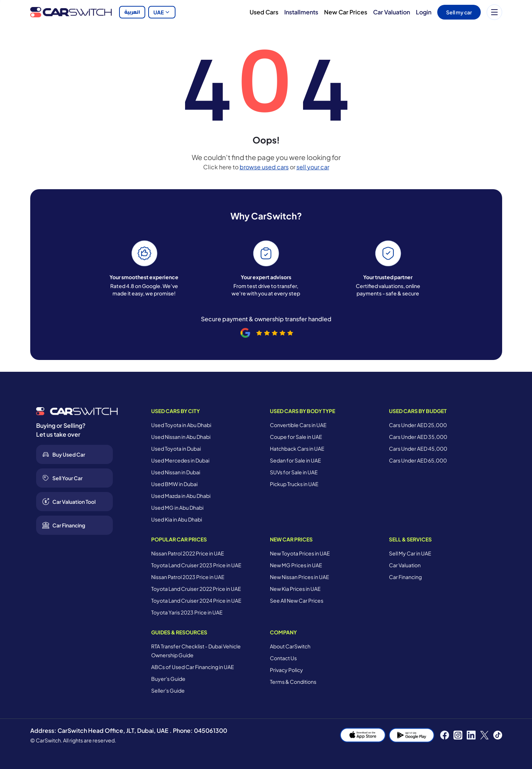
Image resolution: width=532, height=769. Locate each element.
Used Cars (264, 12)
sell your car (313, 167)
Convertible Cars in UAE (298, 425)
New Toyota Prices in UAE (300, 553)
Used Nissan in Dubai (176, 472)
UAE (162, 12)
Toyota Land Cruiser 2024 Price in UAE (196, 600)
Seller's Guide (168, 690)
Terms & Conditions (293, 682)
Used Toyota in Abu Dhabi (181, 425)
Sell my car (459, 12)
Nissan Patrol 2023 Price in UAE (188, 577)
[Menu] (494, 12)
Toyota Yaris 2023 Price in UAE (187, 612)
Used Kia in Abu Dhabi (177, 519)
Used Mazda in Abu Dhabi (181, 496)
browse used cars (264, 167)
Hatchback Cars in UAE (297, 448)
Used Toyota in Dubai (176, 448)
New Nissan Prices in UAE (300, 577)
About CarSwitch (290, 646)
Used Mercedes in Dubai (180, 460)
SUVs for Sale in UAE (294, 472)
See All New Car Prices (297, 600)
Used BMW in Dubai (174, 484)
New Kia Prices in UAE (295, 589)
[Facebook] (445, 735)
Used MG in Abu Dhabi (177, 508)
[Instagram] (458, 735)
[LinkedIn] (471, 735)
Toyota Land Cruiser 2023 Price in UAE (196, 565)
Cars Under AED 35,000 (418, 437)
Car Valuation (392, 12)
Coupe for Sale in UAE (296, 437)
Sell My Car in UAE (410, 553)
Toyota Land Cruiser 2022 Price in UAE (196, 589)
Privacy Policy (286, 670)
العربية (132, 12)
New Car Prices (346, 12)
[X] (484, 735)
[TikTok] (498, 735)
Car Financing (405, 577)
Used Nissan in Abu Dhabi (181, 437)
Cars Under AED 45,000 (418, 448)
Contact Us (283, 658)
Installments (301, 12)
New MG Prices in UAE (296, 565)
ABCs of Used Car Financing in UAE (193, 667)
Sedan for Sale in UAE (295, 460)
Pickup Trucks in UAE (294, 484)
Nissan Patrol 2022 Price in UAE (188, 553)
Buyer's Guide (168, 679)
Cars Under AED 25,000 (418, 425)
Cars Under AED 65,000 (418, 460)
